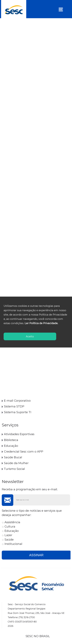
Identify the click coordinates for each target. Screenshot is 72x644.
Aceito (30, 336)
